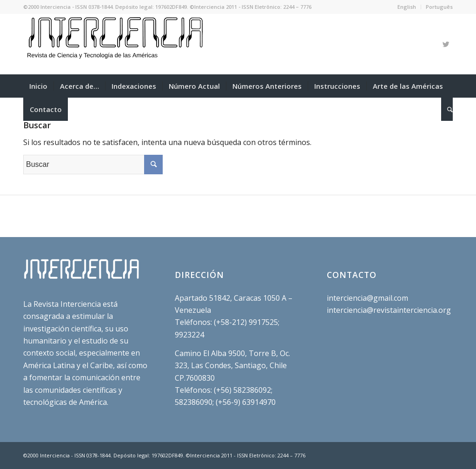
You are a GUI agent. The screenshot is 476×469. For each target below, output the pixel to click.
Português (439, 7)
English (407, 7)
